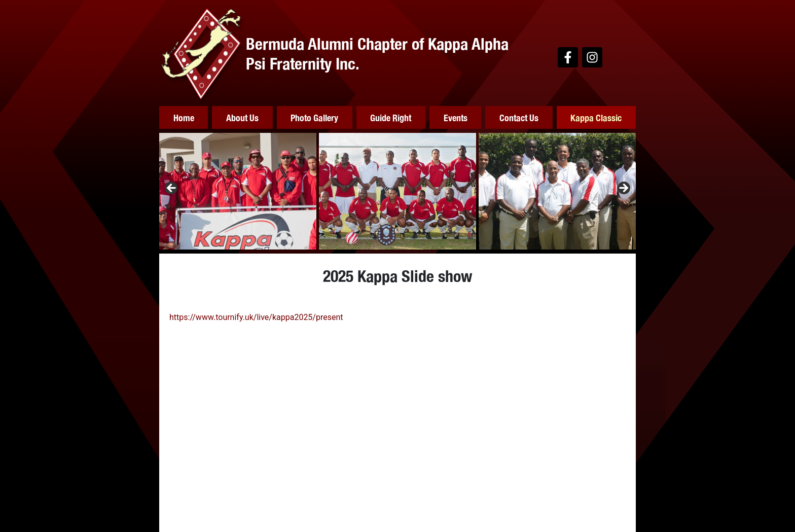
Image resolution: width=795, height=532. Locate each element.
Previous (172, 189)
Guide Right (391, 117)
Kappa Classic (596, 117)
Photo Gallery (314, 117)
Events (456, 117)
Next (623, 189)
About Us (242, 117)
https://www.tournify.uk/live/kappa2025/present (256, 317)
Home (184, 117)
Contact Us (519, 117)
